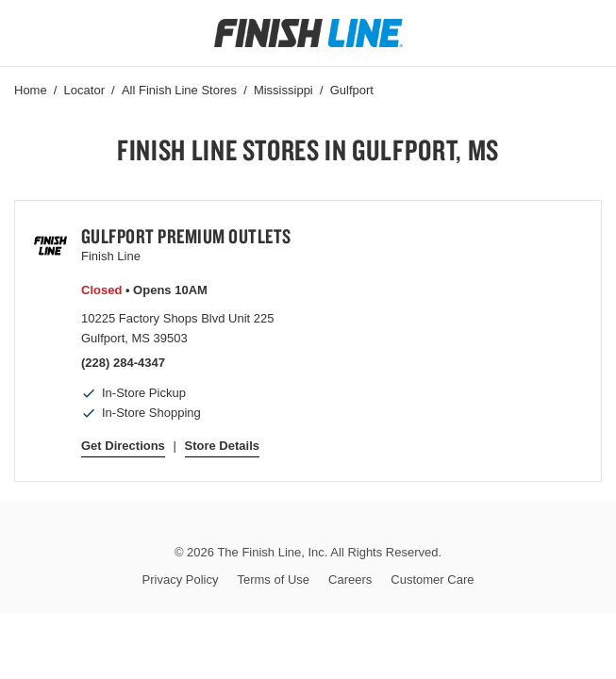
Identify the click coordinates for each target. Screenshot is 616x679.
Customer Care (432, 580)
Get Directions (123, 446)
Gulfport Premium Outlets (186, 236)
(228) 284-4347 (123, 363)
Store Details (222, 446)
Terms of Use (273, 580)
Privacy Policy (181, 580)
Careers (350, 580)
